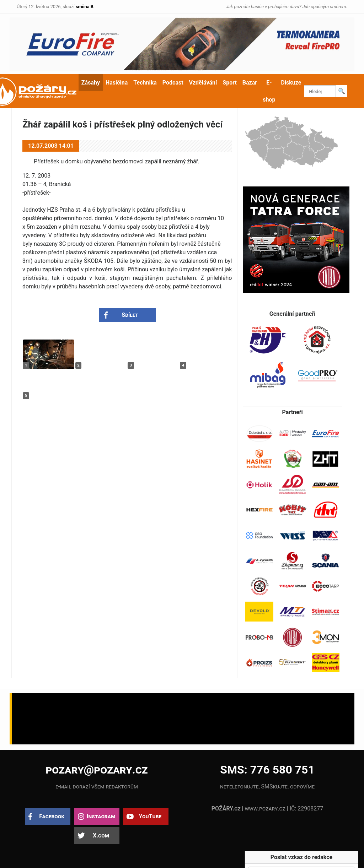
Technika (145, 83)
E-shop (269, 91)
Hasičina (117, 83)
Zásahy (91, 83)
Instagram (101, 816)
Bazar (250, 83)
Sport (230, 83)
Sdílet (130, 315)
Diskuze (291, 83)
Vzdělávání (203, 83)
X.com (101, 836)
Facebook (52, 816)
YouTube (150, 816)
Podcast (173, 83)
